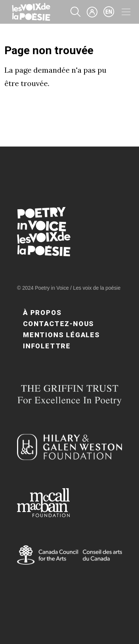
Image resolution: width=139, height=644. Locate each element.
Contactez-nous (59, 324)
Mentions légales (62, 335)
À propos (42, 313)
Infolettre (47, 346)
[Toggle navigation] (126, 12)
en (109, 12)
